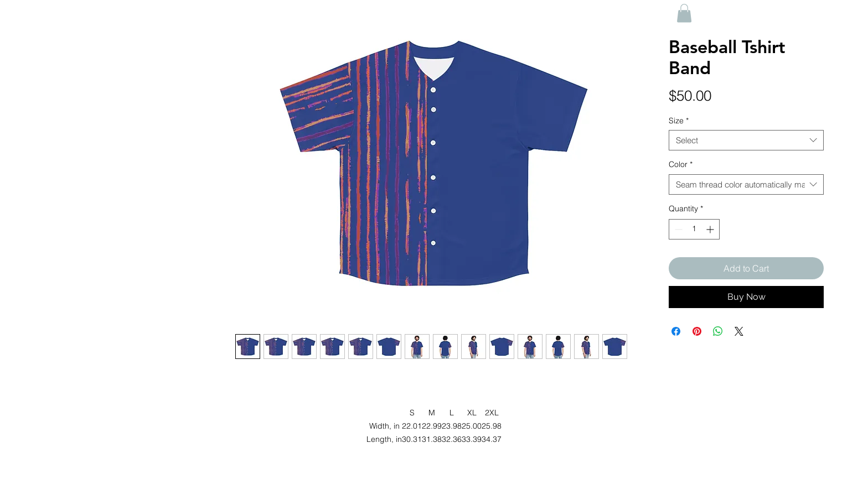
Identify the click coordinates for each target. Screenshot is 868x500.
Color (681, 164)
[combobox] (746, 140)
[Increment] (711, 229)
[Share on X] (739, 331)
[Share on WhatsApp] (718, 331)
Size (679, 121)
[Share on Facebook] (676, 331)
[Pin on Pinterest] (697, 331)
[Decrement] (677, 229)
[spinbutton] (694, 229)
